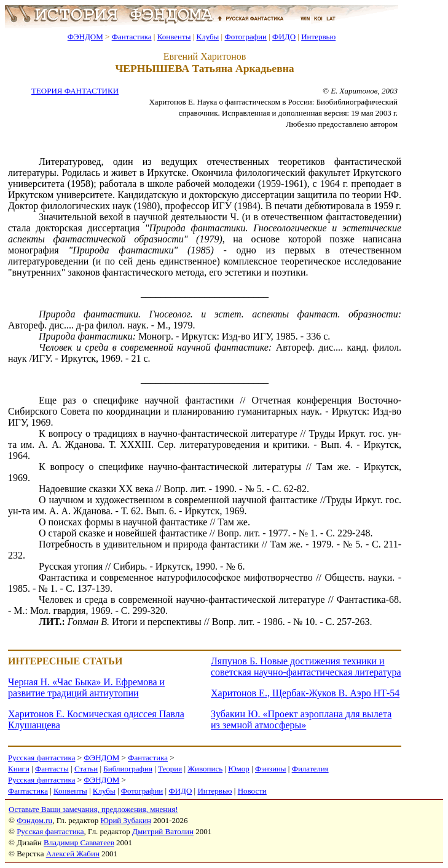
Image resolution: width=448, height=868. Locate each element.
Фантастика (132, 37)
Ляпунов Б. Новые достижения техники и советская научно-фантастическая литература (306, 667)
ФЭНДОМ (85, 37)
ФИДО (284, 37)
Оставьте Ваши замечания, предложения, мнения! (93, 809)
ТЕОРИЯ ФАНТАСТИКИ (75, 91)
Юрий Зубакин (126, 820)
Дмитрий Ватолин (163, 831)
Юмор (239, 769)
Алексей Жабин (73, 854)
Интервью (318, 37)
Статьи (86, 769)
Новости (252, 791)
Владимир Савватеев (79, 842)
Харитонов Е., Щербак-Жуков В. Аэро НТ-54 (305, 693)
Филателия (310, 769)
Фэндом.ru (34, 820)
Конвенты (174, 37)
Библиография (128, 769)
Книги (19, 769)
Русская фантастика (41, 758)
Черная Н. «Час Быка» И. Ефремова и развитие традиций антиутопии (86, 687)
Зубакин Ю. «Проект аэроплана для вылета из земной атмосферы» (301, 719)
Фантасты (52, 769)
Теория (170, 769)
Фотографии (246, 37)
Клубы (207, 37)
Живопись (205, 769)
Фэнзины (271, 769)
